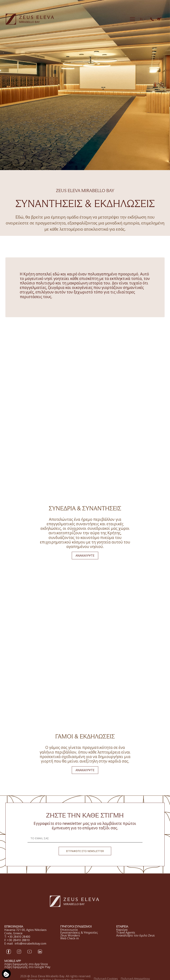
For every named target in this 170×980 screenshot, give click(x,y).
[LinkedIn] (40, 956)
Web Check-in (70, 943)
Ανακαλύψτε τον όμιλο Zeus (135, 941)
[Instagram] (19, 956)
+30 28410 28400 (19, 941)
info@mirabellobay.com (30, 948)
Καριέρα (122, 936)
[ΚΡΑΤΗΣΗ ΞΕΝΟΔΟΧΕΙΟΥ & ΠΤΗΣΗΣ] (159, 19)
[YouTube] (30, 956)
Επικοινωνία (69, 935)
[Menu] (132, 19)
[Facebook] (9, 956)
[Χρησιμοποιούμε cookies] (6, 974)
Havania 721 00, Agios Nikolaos (25, 934)
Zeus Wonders (70, 940)
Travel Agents (126, 939)
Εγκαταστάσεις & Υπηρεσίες (79, 938)
